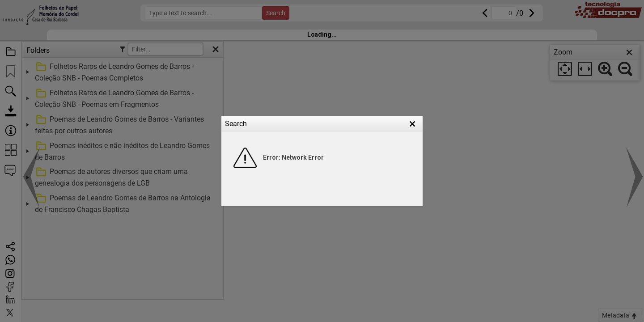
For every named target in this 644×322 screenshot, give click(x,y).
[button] (412, 124)
